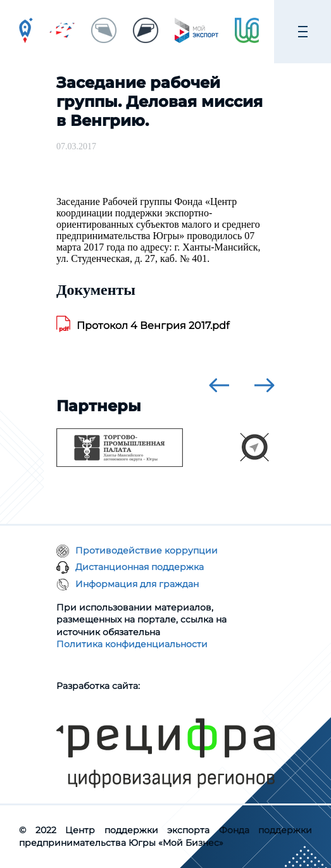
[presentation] (219, 385)
